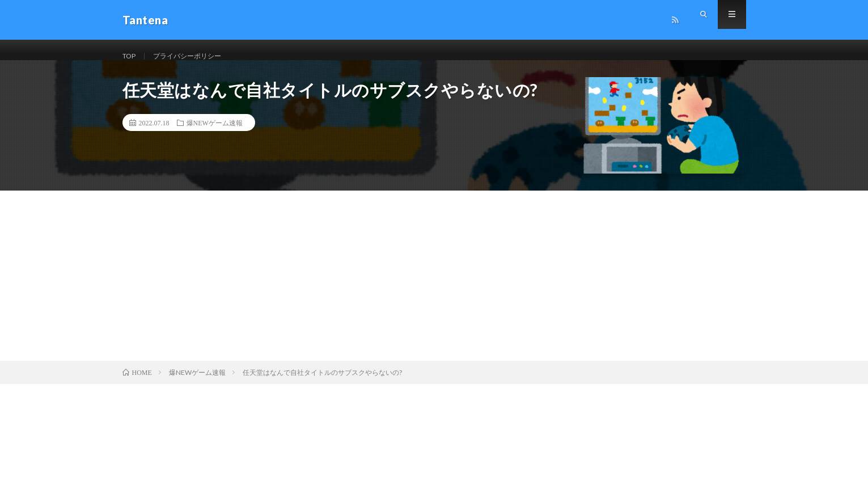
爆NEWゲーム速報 (215, 136)
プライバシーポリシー (197, 56)
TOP (131, 56)
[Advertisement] (434, 289)
